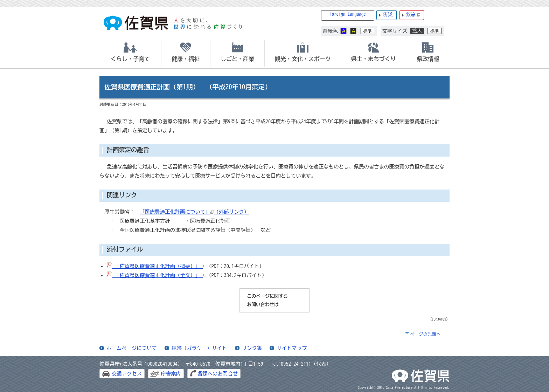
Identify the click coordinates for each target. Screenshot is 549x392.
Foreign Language (348, 14)
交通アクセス (127, 374)
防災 (388, 14)
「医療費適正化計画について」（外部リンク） (194, 212)
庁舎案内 (171, 374)
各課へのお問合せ (218, 374)
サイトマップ (292, 348)
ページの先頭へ (425, 334)
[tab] (130, 53)
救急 (413, 15)
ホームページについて (132, 348)
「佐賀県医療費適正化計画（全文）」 (156, 275)
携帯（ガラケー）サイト (199, 348)
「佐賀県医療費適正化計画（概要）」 (156, 266)
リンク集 (252, 348)
